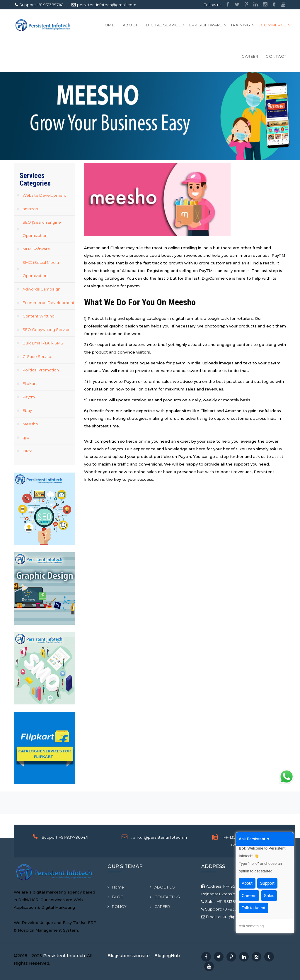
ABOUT (130, 25)
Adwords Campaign (41, 289)
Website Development (44, 195)
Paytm (29, 397)
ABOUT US (162, 887)
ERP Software (206, 25)
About (247, 883)
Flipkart (30, 383)
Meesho (30, 424)
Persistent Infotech (64, 956)
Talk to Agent (253, 908)
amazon (30, 209)
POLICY (117, 906)
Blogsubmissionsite (129, 956)
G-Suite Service (37, 356)
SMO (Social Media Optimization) (41, 269)
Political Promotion (41, 370)
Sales (269, 896)
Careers (249, 896)
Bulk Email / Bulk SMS (43, 343)
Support (267, 883)
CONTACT (276, 56)
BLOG (115, 897)
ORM (27, 451)
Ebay (27, 410)
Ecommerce (272, 25)
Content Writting (39, 316)
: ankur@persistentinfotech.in (159, 837)
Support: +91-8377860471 (65, 837)
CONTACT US (165, 897)
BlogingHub (167, 956)
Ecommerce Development (48, 303)
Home (108, 25)
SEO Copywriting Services (47, 330)
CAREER (250, 56)
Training (240, 25)
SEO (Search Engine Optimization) (42, 229)
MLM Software (36, 249)
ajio (26, 437)
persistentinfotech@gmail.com (107, 5)
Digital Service (163, 25)
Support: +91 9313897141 (41, 5)
